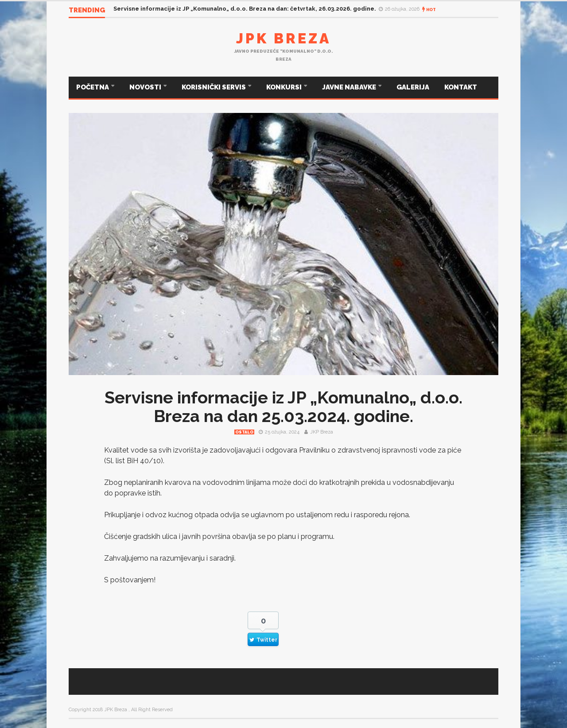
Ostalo (244, 432)
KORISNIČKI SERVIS (214, 87)
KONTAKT (461, 87)
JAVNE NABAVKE (350, 87)
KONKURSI (285, 87)
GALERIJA (413, 87)
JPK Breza (283, 38)
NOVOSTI (146, 87)
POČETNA (93, 87)
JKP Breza (322, 432)
